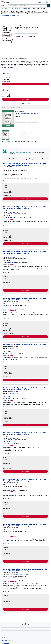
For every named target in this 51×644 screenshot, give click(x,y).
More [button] (12, 67)
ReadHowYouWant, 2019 (26, 115)
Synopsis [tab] (4, 58)
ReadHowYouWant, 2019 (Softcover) (11, 141)
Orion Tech (9, 174)
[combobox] (28, 6)
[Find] (49, 6)
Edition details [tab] (23, 58)
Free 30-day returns (26, 103)
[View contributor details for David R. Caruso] (5, 16)
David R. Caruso (15, 152)
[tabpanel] (25, 64)
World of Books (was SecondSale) (15, 218)
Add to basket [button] (25, 84)
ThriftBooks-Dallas (11, 444)
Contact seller (6, 181)
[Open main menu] (3, 6)
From (21, 36)
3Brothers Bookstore (12, 263)
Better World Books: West (13, 580)
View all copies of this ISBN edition (23, 32)
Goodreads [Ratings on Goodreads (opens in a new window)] (19, 18)
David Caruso (24, 152)
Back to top (25, 625)
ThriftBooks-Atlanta (11, 490)
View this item (5, 75)
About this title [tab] (13, 58)
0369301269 (23, 113)
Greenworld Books (11, 309)
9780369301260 (35, 113)
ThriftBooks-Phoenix (12, 399)
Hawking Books (10, 354)
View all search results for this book (25, 619)
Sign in (44, 2)
